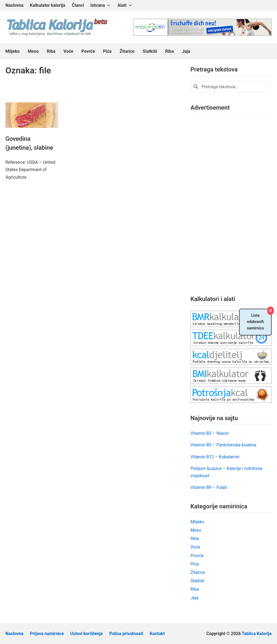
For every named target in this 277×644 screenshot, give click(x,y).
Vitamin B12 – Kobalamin (215, 457)
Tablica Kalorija (257, 634)
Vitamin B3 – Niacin (210, 433)
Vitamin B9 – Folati (209, 487)
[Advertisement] (231, 200)
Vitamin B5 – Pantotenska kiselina (223, 445)
